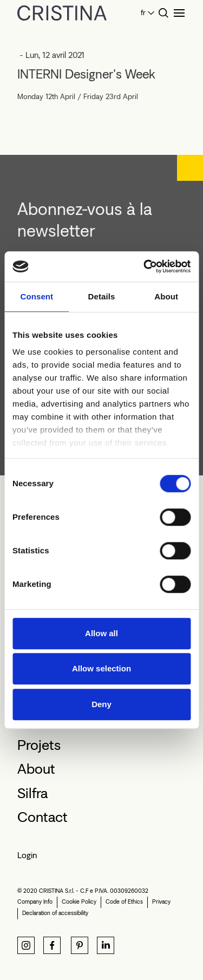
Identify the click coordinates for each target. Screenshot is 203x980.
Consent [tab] (37, 296)
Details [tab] (102, 296)
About (36, 769)
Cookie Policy (79, 902)
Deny (101, 704)
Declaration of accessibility (55, 913)
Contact (42, 817)
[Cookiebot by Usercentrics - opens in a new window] (145, 266)
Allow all (101, 633)
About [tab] (166, 296)
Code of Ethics (124, 902)
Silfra (32, 793)
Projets (39, 745)
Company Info (35, 902)
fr (143, 13)
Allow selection (101, 668)
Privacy (161, 902)
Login (27, 855)
